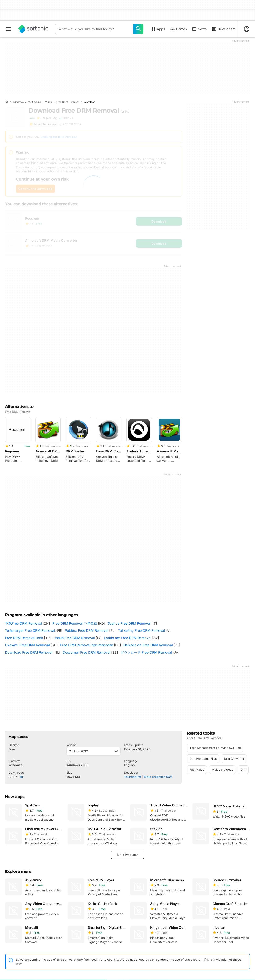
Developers (224, 29)
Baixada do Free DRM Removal (148, 645)
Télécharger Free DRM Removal (30, 630)
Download (79, 111)
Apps (158, 29)
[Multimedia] (34, 102)
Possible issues (43, 124)
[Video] (48, 102)
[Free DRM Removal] (68, 102)
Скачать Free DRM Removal (27, 645)
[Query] (94, 29)
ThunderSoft (133, 777)
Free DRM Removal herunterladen (87, 645)
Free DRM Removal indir (24, 638)
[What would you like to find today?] (138, 29)
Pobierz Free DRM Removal (87, 630)
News (199, 29)
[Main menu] (8, 29)
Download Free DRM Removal (29, 652)
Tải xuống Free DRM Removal (142, 630)
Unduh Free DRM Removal (74, 638)
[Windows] (18, 102)
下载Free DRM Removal (24, 623)
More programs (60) (158, 777)
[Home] (7, 102)
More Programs (127, 855)
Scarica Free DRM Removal (129, 623)
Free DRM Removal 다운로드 (75, 623)
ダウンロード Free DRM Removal (146, 652)
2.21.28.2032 (93, 751)
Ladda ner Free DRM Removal (128, 638)
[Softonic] (33, 29)
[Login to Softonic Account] (247, 29)
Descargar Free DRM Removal (87, 652)
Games (178, 29)
